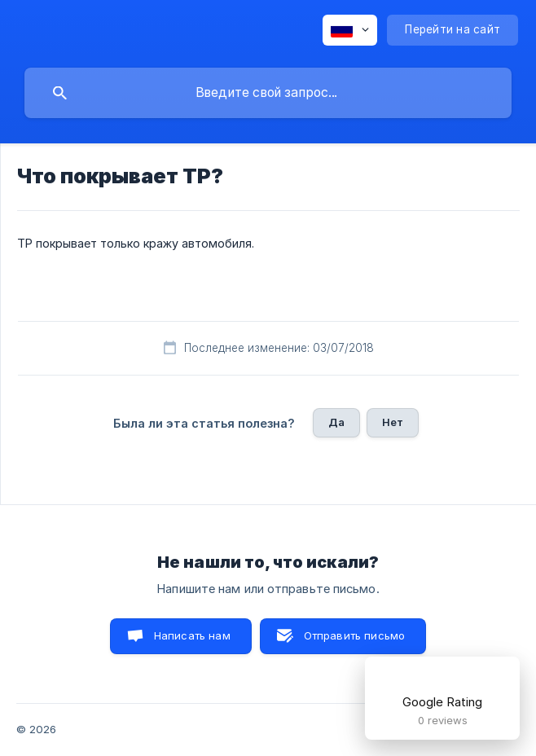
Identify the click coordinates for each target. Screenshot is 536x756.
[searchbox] (268, 93)
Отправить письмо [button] (354, 635)
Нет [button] (393, 422)
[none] (350, 30)
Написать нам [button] (192, 635)
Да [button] (336, 422)
